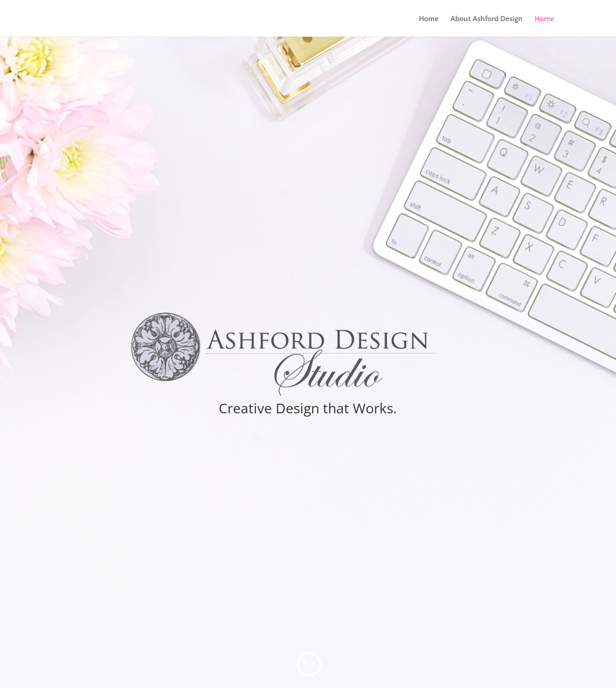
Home (429, 19)
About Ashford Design (487, 19)
